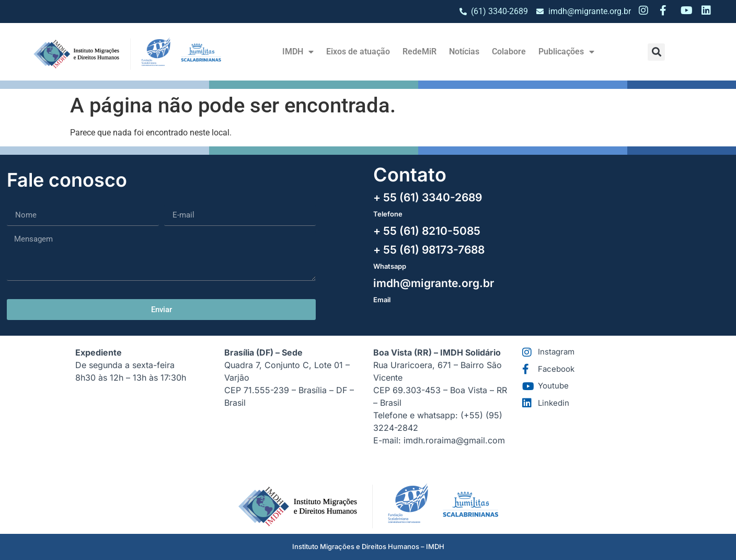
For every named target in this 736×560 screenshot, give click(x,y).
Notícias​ (464, 52)
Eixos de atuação (358, 52)
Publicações (566, 52)
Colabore (509, 52)
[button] (656, 52)
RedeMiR (419, 52)
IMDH (298, 52)
